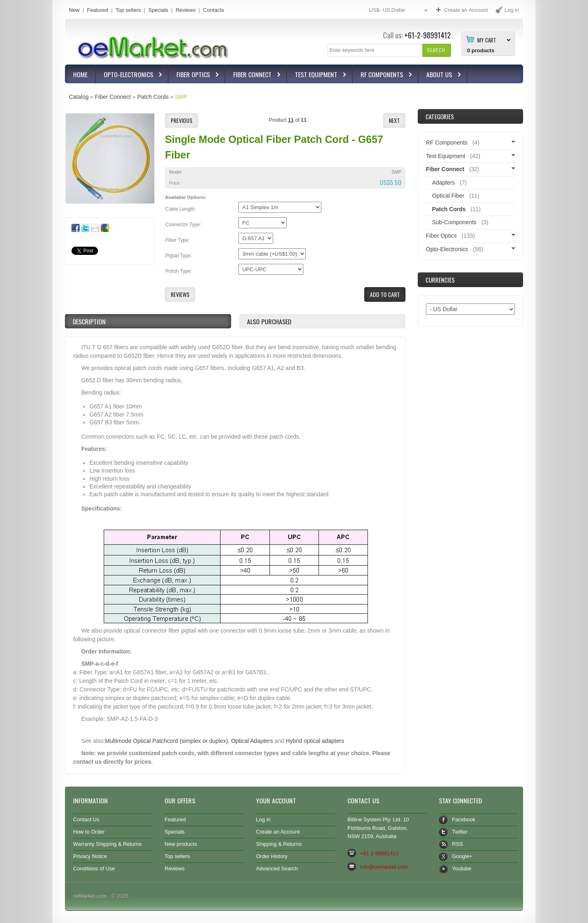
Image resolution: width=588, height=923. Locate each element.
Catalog (79, 97)
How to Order (89, 832)
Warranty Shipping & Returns (107, 844)
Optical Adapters (252, 741)
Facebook (464, 819)
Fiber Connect (253, 75)
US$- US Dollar (399, 10)
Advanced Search (277, 868)
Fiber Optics (194, 75)
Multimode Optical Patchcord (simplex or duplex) (166, 741)
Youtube (462, 868)
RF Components (383, 75)
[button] (436, 50)
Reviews (186, 10)
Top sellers (128, 10)
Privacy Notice (90, 856)
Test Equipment (317, 75)
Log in (263, 819)
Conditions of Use (94, 868)
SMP (181, 97)
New (74, 10)
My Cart (487, 40)
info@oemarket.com (384, 867)
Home (80, 74)
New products (181, 844)
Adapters (443, 183)
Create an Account (278, 832)
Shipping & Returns (279, 844)
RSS (458, 844)
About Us (440, 75)
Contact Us (86, 819)
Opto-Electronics (129, 75)
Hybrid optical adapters (315, 741)
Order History (272, 856)
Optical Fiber (448, 196)
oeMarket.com (90, 896)
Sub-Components (454, 222)
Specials (158, 10)
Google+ (462, 856)
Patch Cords (153, 97)
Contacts (213, 10)
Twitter (460, 832)
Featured (98, 10)
